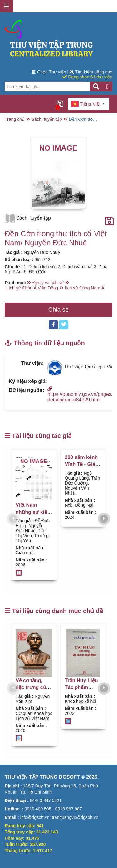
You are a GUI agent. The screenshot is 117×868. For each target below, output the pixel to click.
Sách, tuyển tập (47, 119)
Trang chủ (15, 119)
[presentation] (13, 519)
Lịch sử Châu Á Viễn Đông (32, 288)
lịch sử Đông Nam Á (85, 288)
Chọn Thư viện (49, 72)
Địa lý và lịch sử (48, 283)
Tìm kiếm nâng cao (91, 72)
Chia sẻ (58, 310)
